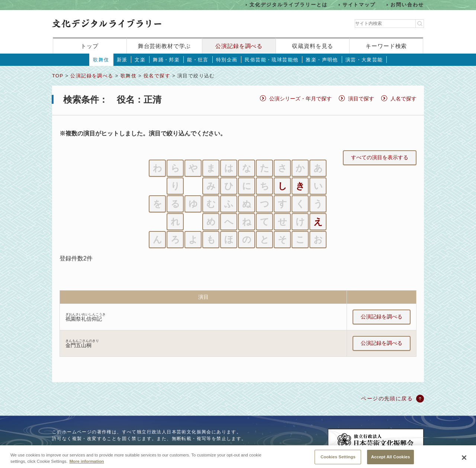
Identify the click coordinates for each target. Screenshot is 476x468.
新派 (122, 60)
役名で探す (157, 76)
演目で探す (361, 99)
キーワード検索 (386, 46)
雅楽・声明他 (322, 60)
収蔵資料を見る (313, 46)
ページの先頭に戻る (387, 398)
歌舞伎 (101, 60)
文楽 (140, 60)
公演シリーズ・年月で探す (300, 99)
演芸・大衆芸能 (364, 60)
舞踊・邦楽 (166, 60)
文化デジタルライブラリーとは (288, 5)
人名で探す (403, 99)
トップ (90, 46)
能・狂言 (198, 60)
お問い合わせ (407, 5)
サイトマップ (359, 5)
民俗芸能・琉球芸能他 (271, 60)
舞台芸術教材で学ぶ (165, 46)
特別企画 (227, 60)
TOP (58, 76)
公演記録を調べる (239, 46)
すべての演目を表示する (380, 157)
